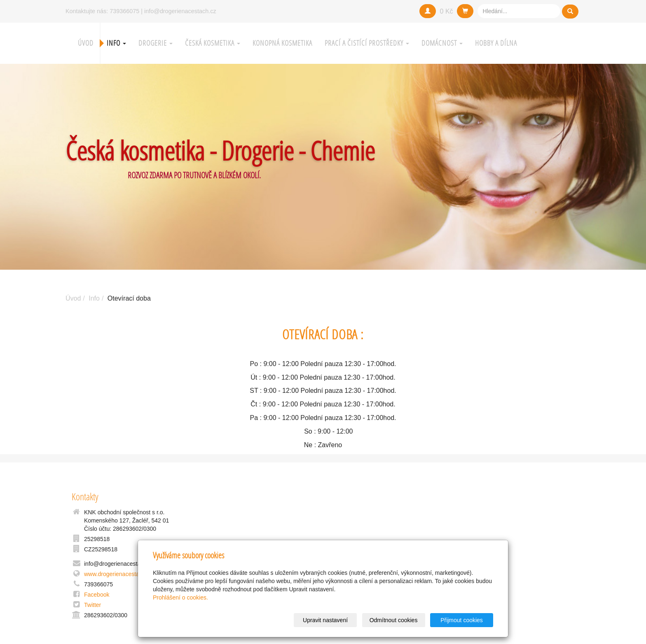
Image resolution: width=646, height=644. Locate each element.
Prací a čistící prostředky (367, 43)
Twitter (92, 605)
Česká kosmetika (213, 43)
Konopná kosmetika (282, 43)
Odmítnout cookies (394, 620)
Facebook (97, 595)
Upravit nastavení (325, 620)
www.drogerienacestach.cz (118, 574)
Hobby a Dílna (496, 43)
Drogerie (156, 43)
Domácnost (442, 43)
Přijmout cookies (462, 620)
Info (116, 43)
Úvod (86, 43)
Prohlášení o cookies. (180, 597)
